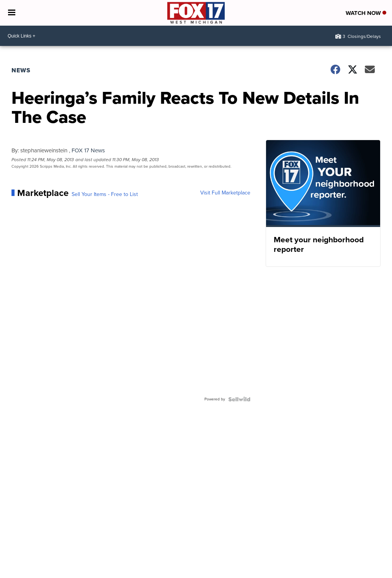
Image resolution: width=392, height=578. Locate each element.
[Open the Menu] (12, 13)
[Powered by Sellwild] (239, 399)
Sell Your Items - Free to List (105, 194)
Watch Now (366, 13)
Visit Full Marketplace (225, 193)
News (21, 70)
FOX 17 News (88, 150)
